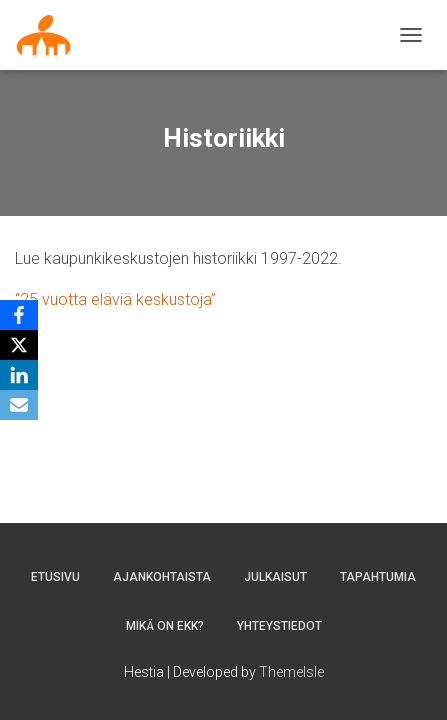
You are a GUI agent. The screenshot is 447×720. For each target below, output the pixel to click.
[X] (19, 345)
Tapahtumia (378, 577)
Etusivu (55, 577)
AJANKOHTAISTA (162, 577)
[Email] (19, 405)
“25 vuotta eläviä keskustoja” (115, 299)
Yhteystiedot (279, 626)
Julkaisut (275, 577)
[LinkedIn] (19, 375)
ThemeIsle (291, 672)
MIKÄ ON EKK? (165, 626)
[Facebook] (19, 315)
